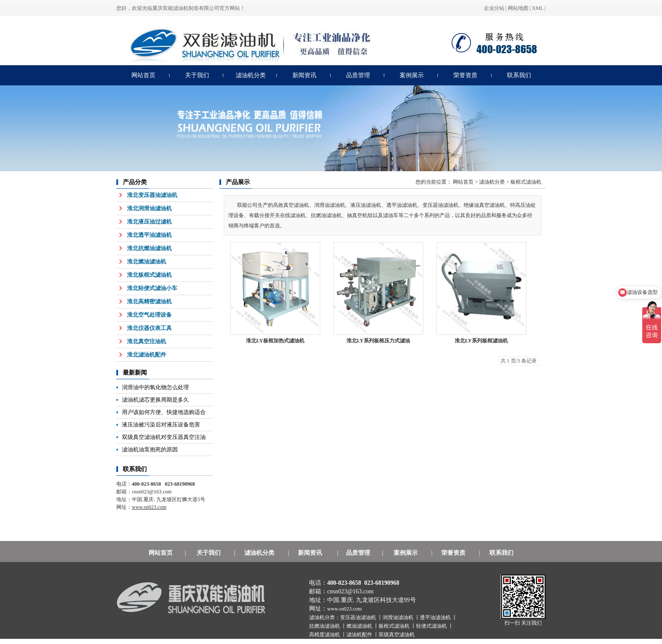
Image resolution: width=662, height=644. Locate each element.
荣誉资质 (465, 75)
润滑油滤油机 (399, 617)
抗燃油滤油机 (325, 626)
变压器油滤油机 (359, 617)
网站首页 (143, 75)
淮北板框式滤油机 (149, 275)
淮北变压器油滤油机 (152, 195)
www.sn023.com (345, 609)
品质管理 (358, 75)
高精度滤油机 (325, 635)
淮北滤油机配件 (147, 355)
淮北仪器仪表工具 (149, 328)
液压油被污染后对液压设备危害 (161, 425)
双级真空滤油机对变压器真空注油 (164, 437)
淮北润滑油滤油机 (149, 208)
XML (537, 8)
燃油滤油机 (360, 626)
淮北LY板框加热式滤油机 (275, 341)
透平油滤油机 (436, 617)
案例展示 (412, 75)
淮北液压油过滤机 (149, 222)
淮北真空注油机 (147, 341)
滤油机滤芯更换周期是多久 (155, 400)
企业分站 (494, 8)
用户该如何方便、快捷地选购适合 (164, 412)
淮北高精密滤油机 (149, 301)
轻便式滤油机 (432, 626)
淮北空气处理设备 (149, 315)
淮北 (481, 341)
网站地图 (518, 8)
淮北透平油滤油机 (149, 235)
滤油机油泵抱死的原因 (150, 449)
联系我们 (519, 75)
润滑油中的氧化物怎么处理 (155, 387)
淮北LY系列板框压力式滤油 (378, 341)
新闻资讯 (304, 75)
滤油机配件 (360, 635)
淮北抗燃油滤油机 (149, 248)
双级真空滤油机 (397, 635)
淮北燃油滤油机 (147, 262)
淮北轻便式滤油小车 (152, 288)
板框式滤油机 (526, 182)
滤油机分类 (251, 75)
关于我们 (197, 75)
